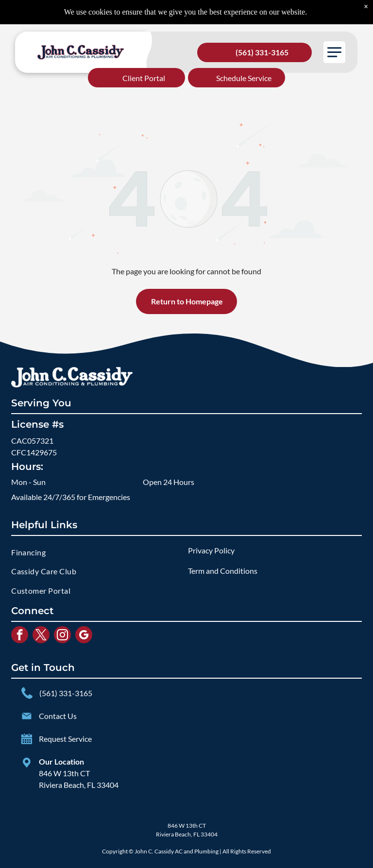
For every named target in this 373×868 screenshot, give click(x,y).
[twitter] (41, 636)
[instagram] (62, 636)
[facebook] (20, 636)
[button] (334, 52)
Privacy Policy (211, 550)
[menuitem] (98, 552)
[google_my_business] (84, 636)
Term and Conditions (223, 571)
